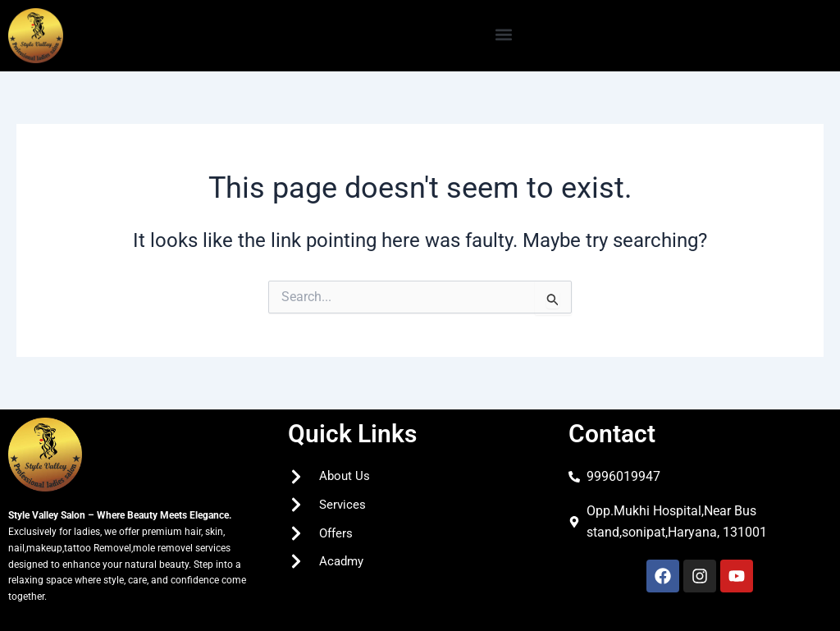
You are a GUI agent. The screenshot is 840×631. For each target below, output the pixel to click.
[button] (504, 34)
